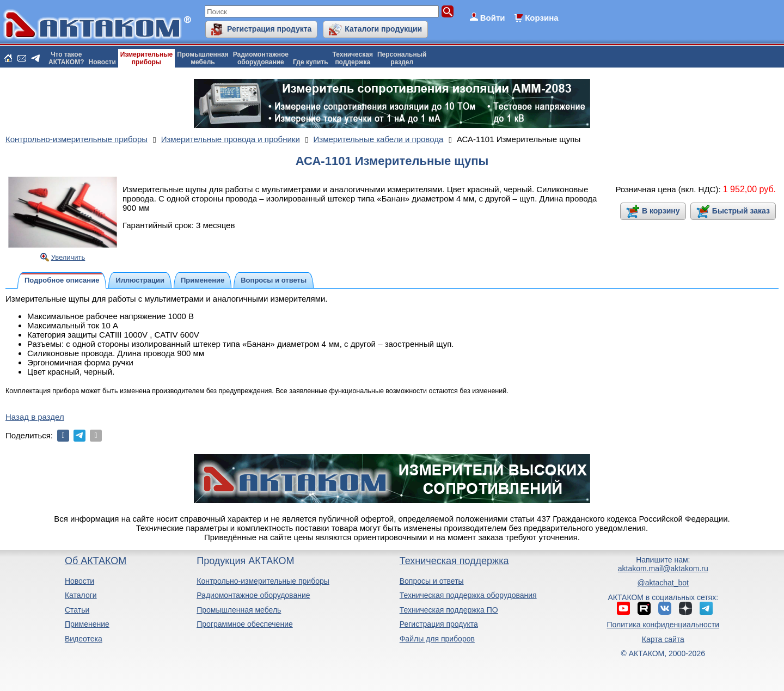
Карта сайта (663, 639)
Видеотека (84, 639)
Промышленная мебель (239, 610)
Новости (102, 62)
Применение (87, 624)
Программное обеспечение (245, 624)
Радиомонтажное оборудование (253, 595)
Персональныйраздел (402, 58)
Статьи (77, 610)
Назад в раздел (35, 417)
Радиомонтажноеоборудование (261, 58)
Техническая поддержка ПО (449, 610)
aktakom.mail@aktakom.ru (663, 568)
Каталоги (81, 595)
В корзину (661, 211)
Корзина (541, 18)
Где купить (311, 62)
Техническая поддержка (454, 561)
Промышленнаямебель (203, 58)
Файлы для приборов (437, 639)
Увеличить (68, 257)
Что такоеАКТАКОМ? (66, 58)
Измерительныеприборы (146, 58)
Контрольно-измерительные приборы (263, 581)
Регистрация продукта (269, 29)
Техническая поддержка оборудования (468, 595)
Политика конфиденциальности (663, 625)
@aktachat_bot (663, 583)
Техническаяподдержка (353, 58)
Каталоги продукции (383, 29)
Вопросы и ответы (432, 581)
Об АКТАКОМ (96, 561)
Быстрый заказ (741, 211)
